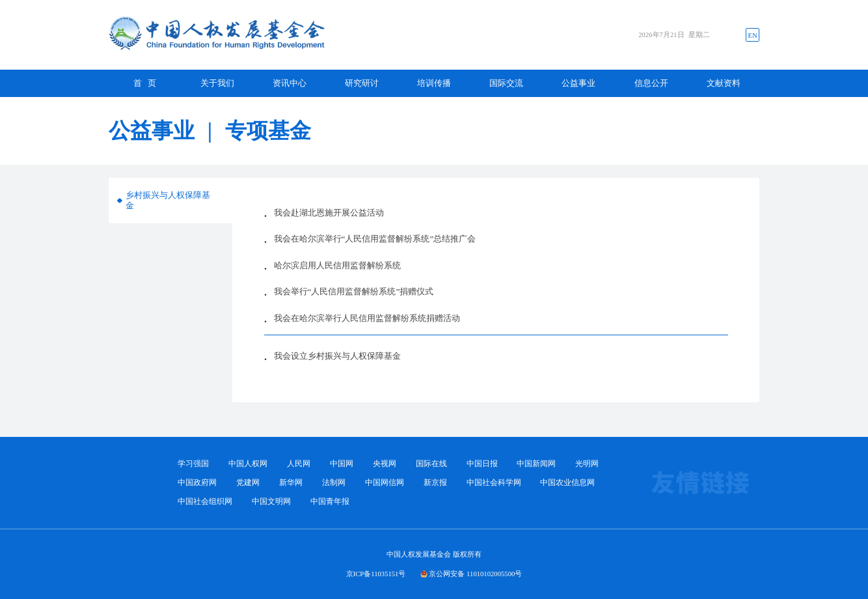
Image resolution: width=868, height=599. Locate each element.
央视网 (385, 464)
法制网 (334, 483)
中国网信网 (385, 483)
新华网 (291, 483)
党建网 (248, 483)
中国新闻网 (536, 464)
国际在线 (431, 464)
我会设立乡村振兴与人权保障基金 (337, 356)
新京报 (435, 483)
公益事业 (578, 83)
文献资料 (724, 83)
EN (752, 35)
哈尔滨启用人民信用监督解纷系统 (337, 265)
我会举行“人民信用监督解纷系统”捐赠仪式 (354, 291)
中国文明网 (271, 502)
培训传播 (434, 83)
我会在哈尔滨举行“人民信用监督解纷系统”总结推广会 (375, 239)
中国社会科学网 (494, 483)
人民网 (299, 464)
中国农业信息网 (567, 483)
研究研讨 (362, 83)
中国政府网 (197, 483)
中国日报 (482, 464)
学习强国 (193, 464)
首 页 (145, 83)
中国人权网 (248, 464)
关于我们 (217, 83)
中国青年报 (330, 502)
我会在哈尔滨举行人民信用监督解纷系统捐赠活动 (367, 318)
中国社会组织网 (205, 502)
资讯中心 (290, 83)
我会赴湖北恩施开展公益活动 (329, 213)
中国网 (342, 464)
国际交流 (506, 83)
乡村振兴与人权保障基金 (168, 200)
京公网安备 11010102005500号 (475, 574)
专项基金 (268, 131)
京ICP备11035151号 (376, 574)
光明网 (587, 464)
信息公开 (651, 83)
